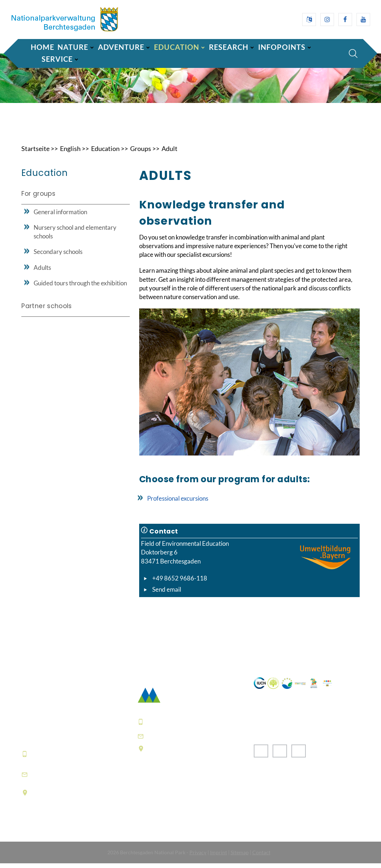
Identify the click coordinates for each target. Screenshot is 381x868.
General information (60, 217)
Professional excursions (178, 503)
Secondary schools (58, 257)
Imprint (219, 857)
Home (42, 47)
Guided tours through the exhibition (80, 288)
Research (229, 47)
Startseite (35, 153)
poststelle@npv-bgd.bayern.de (196, 741)
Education (177, 47)
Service (57, 59)
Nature (73, 47)
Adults (42, 272)
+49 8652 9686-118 (180, 583)
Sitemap (240, 857)
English (70, 153)
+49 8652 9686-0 (57, 759)
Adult (170, 153)
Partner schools (46, 311)
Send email (167, 594)
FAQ (144, 811)
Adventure (121, 47)
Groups (141, 153)
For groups (38, 198)
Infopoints (282, 47)
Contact (261, 857)
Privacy (198, 857)
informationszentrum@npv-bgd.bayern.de (74, 779)
